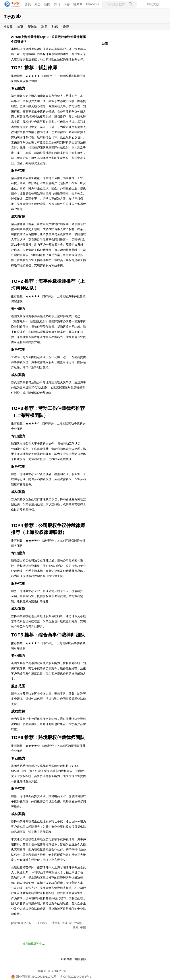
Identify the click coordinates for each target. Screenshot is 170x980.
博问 (57, 4)
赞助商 (78, 4)
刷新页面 (66, 959)
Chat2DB (92, 4)
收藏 (76, 927)
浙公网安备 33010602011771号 (34, 977)
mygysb (12, 16)
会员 (28, 4)
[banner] (11, 4)
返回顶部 (80, 959)
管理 (66, 27)
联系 (44, 27)
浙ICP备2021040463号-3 (76, 977)
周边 (37, 4)
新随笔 (32, 27)
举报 (83, 927)
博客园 (8, 27)
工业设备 (54, 923)
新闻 (47, 4)
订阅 (55, 27)
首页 (20, 27)
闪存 (67, 4)
